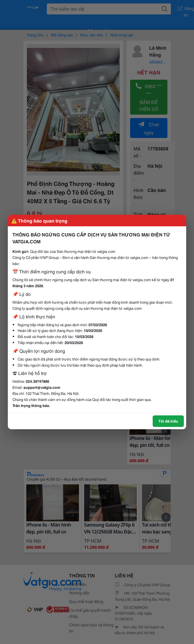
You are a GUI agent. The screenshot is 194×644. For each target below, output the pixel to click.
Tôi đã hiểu (168, 421)
